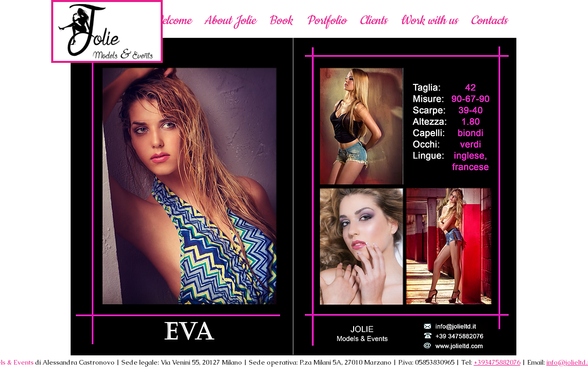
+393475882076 (497, 362)
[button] (429, 20)
